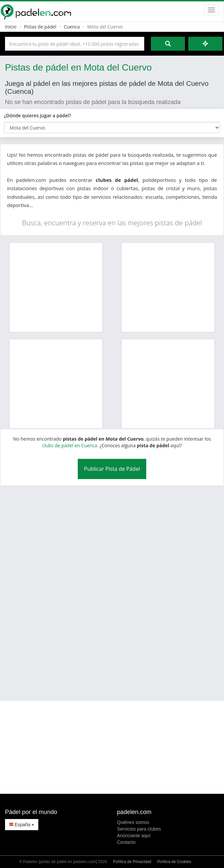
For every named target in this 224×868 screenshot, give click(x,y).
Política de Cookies (174, 862)
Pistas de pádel (40, 27)
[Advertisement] (103, 589)
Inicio (11, 27)
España (22, 825)
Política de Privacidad (132, 862)
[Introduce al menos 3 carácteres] (75, 44)
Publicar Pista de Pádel (112, 469)
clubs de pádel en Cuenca (69, 445)
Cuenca (72, 27)
